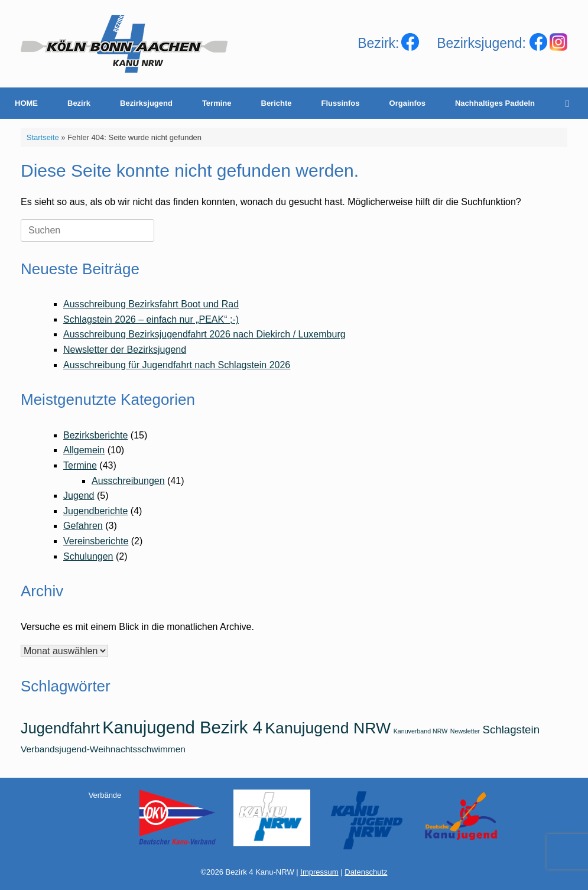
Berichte (277, 103)
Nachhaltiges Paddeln (495, 103)
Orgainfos (407, 103)
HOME (26, 103)
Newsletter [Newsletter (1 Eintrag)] (465, 731)
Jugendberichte (95, 511)
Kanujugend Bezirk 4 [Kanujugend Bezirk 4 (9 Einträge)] (182, 727)
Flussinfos (341, 103)
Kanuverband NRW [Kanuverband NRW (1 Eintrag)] (421, 731)
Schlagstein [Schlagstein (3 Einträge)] (511, 730)
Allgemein (84, 450)
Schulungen (88, 556)
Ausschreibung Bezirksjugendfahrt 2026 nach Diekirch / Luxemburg (204, 334)
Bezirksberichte (95, 435)
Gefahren (83, 526)
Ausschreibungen (128, 481)
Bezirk (79, 103)
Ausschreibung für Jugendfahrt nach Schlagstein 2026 (177, 365)
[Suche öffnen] (571, 103)
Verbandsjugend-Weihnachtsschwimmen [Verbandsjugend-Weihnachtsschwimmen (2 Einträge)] (103, 749)
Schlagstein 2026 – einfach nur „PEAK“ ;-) (151, 319)
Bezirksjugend (146, 103)
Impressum (319, 872)
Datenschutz (366, 872)
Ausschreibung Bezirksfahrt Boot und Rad (151, 304)
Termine (217, 103)
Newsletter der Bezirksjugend (125, 350)
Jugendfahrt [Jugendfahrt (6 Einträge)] (60, 728)
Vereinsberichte (96, 541)
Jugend (79, 496)
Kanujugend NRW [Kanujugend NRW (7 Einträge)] (328, 728)
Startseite (43, 137)
